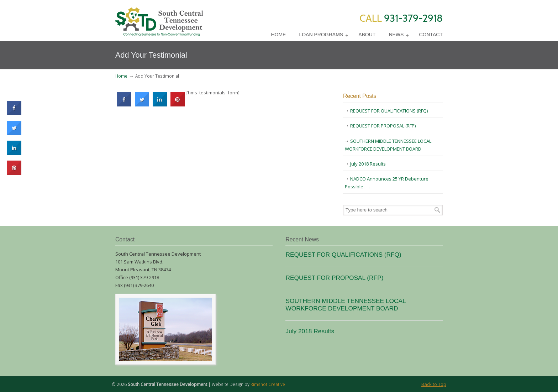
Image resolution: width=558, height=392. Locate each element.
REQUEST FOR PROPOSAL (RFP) (383, 126)
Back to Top (434, 384)
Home (121, 76)
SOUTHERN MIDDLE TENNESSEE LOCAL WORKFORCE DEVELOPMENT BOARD (388, 145)
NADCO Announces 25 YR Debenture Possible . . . (387, 183)
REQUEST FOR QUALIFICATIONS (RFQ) (389, 111)
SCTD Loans (159, 19)
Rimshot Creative (268, 384)
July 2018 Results (368, 164)
